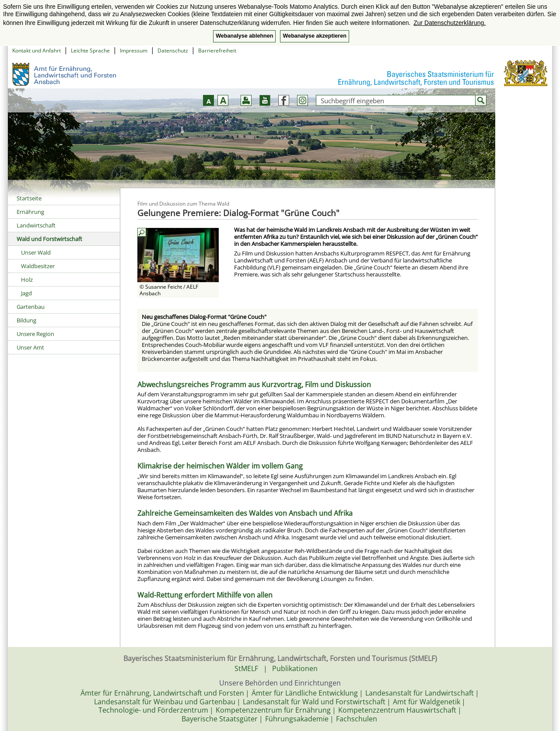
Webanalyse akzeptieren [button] (314, 36)
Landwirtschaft (36, 225)
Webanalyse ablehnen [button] (244, 36)
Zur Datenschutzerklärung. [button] (450, 23)
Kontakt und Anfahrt (37, 51)
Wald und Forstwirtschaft (49, 239)
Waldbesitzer (38, 266)
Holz (27, 280)
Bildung (26, 320)
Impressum (134, 51)
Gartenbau (31, 307)
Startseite (29, 198)
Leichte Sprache (90, 51)
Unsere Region (35, 334)
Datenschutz (173, 51)
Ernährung (30, 212)
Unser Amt (30, 347)
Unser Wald (36, 252)
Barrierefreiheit (217, 51)
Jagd (26, 293)
